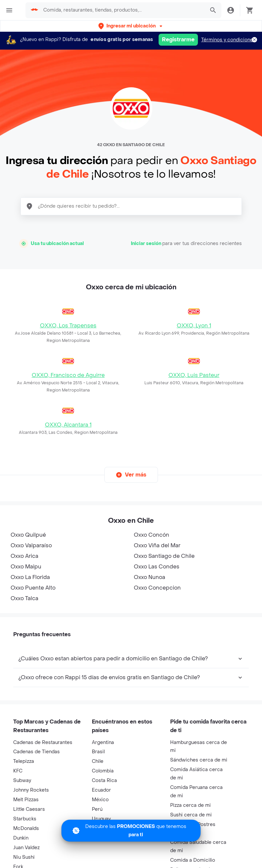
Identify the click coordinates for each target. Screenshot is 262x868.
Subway (22, 781)
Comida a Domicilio (193, 860)
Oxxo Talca (24, 598)
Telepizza (24, 761)
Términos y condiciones (228, 40)
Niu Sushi (24, 857)
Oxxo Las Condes (157, 567)
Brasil (98, 752)
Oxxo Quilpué (28, 535)
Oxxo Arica (24, 556)
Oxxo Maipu (26, 567)
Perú (97, 809)
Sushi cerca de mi (191, 815)
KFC (18, 771)
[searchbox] (122, 10)
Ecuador (101, 790)
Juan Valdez (26, 848)
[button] (131, 26)
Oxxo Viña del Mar (157, 545)
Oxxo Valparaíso (31, 545)
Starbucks (25, 819)
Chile (98, 761)
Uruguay (101, 819)
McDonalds (26, 828)
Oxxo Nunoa (150, 577)
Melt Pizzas (26, 800)
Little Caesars (29, 809)
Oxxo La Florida (30, 577)
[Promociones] (131, 831)
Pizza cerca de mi (190, 805)
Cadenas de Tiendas (37, 752)
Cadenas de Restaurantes (43, 743)
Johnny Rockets (31, 790)
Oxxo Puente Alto (33, 588)
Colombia (103, 771)
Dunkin (21, 838)
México (100, 800)
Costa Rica (104, 781)
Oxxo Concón (151, 535)
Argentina (103, 743)
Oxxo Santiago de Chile (164, 556)
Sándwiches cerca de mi (199, 760)
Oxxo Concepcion (157, 588)
